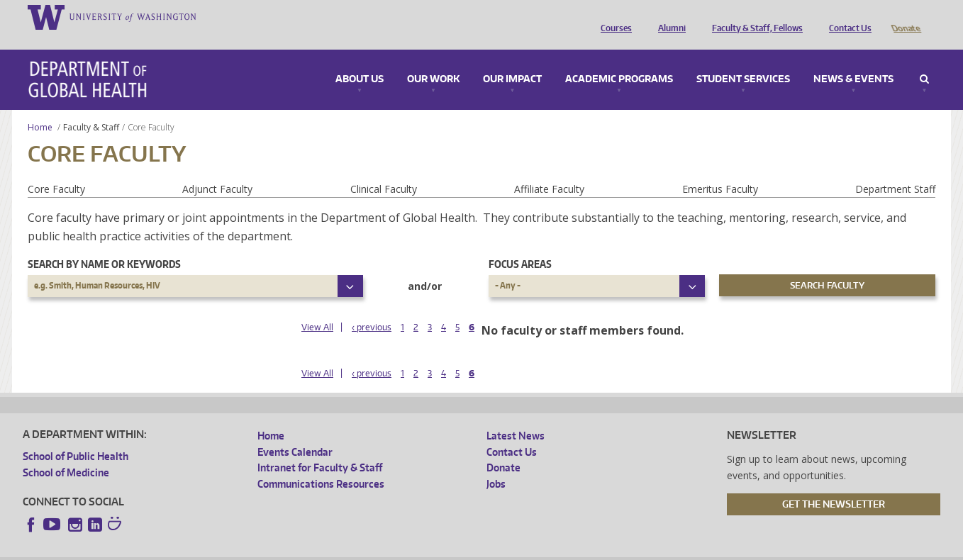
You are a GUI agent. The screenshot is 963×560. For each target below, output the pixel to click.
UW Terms (267, 549)
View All (317, 307)
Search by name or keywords (104, 244)
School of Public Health (76, 436)
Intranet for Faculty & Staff (320, 448)
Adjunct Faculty (217, 169)
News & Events (853, 60)
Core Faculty (56, 169)
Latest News (516, 416)
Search (924, 60)
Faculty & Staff (91, 107)
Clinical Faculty (384, 169)
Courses (613, 16)
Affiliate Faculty (549, 169)
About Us (360, 60)
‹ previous (372, 307)
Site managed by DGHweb (352, 549)
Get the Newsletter (834, 484)
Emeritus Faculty (720, 169)
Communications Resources (321, 464)
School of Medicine (66, 453)
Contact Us (847, 16)
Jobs (496, 464)
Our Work (433, 60)
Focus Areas (520, 244)
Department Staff (895, 169)
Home (40, 107)
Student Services (743, 60)
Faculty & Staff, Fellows (754, 16)
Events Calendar (295, 432)
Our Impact (512, 60)
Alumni (668, 16)
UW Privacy (210, 549)
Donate (905, 16)
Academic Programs (619, 60)
